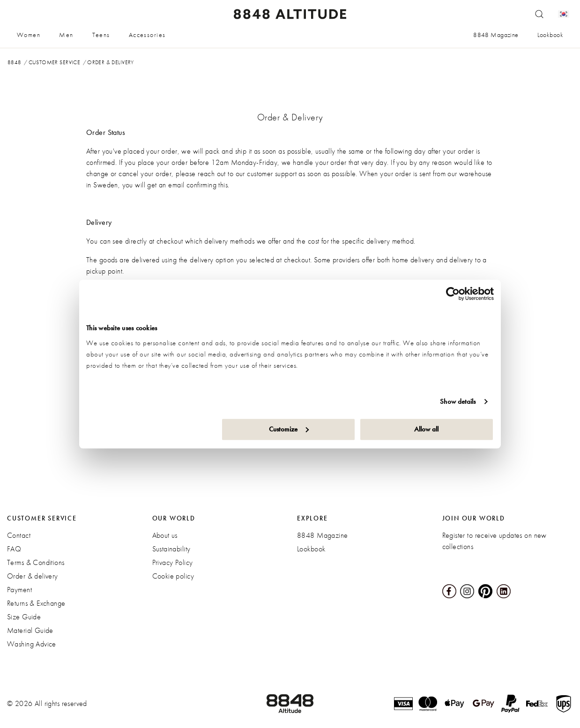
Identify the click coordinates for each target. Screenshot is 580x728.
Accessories (147, 35)
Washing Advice (32, 644)
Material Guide (30, 630)
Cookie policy (173, 576)
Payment (19, 590)
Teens (101, 35)
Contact (19, 535)
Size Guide (24, 617)
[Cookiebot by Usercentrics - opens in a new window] (453, 294)
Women (29, 35)
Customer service (55, 62)
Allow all (426, 429)
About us (165, 535)
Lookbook (550, 35)
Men (66, 35)
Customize (289, 429)
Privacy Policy (173, 562)
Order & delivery (33, 576)
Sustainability (171, 549)
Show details (458, 401)
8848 (15, 62)
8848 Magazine (496, 35)
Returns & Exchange (36, 603)
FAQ (14, 549)
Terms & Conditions (36, 562)
